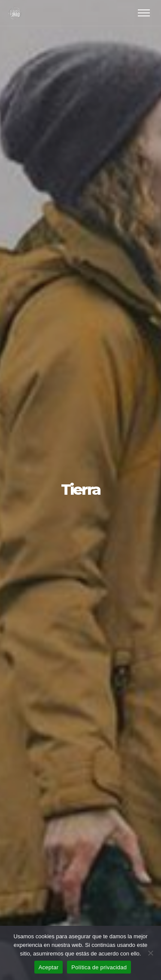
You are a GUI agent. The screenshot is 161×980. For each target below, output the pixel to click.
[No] (150, 953)
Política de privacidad (99, 967)
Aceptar (49, 967)
